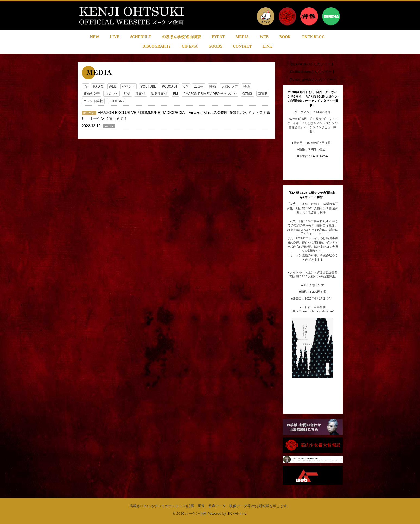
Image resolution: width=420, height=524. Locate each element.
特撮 (247, 86)
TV (85, 86)
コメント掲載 (93, 101)
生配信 (141, 94)
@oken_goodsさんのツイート (313, 79)
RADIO (98, 86)
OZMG (247, 94)
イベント (128, 86)
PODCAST (170, 86)
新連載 (263, 94)
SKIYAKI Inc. (237, 514)
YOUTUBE (149, 86)
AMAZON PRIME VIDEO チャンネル (210, 94)
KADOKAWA (319, 156)
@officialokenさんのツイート (313, 72)
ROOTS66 (116, 101)
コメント (112, 94)
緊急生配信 (159, 94)
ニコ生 (199, 86)
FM (176, 94)
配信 (127, 94)
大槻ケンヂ (230, 86)
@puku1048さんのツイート (313, 64)
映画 (213, 86)
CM (186, 86)
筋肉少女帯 (91, 94)
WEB (113, 86)
